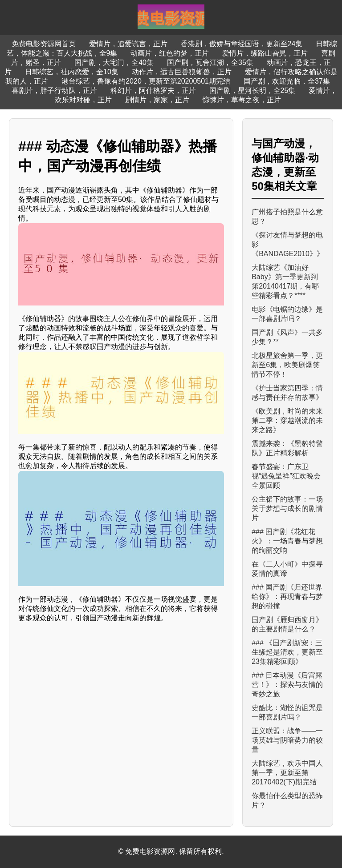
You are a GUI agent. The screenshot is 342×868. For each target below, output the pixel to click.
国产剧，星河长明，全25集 (252, 90)
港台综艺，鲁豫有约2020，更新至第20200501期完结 (146, 81)
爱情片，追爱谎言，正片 (128, 44)
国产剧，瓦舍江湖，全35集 (210, 62)
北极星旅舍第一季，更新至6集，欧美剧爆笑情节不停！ (287, 365)
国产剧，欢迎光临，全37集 (287, 81)
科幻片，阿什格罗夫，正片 (153, 90)
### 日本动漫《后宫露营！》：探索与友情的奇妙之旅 (287, 685)
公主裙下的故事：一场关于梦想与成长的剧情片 (287, 508)
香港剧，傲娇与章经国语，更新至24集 (242, 44)
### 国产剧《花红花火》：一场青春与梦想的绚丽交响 (287, 541)
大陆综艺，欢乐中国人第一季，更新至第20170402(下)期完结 (287, 773)
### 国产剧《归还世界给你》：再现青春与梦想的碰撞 (287, 597)
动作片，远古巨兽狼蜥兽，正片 (182, 72)
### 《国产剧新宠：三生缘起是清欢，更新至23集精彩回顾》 (287, 652)
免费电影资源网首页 (44, 44)
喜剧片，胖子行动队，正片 (54, 90)
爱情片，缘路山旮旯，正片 (265, 53)
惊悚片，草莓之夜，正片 (242, 100)
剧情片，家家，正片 (157, 100)
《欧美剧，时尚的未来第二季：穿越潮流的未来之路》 (287, 420)
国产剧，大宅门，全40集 (114, 62)
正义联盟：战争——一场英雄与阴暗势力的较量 (287, 740)
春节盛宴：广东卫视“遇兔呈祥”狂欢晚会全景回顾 (286, 476)
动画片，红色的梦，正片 (170, 53)
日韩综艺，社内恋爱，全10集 (72, 72)
